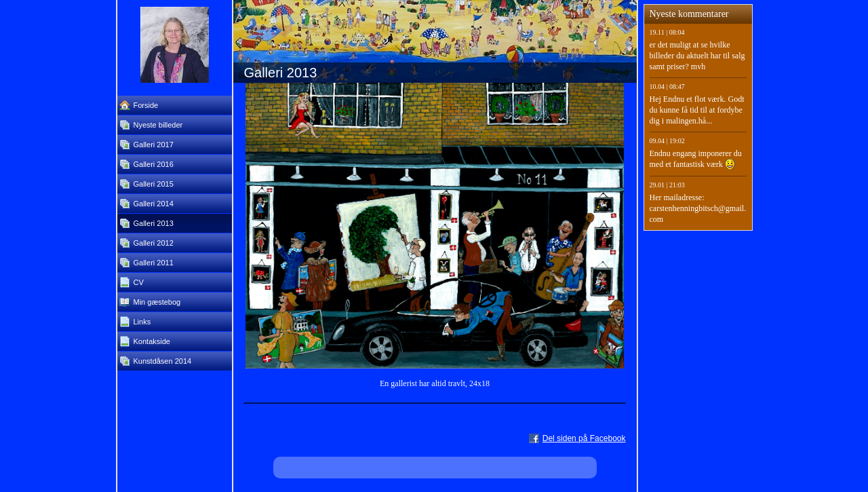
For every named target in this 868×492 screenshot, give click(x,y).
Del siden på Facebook (584, 438)
